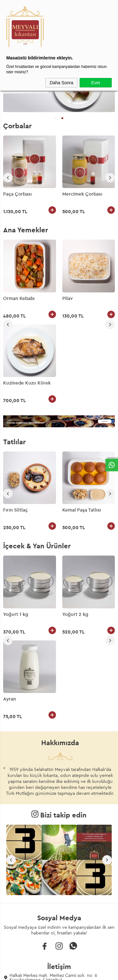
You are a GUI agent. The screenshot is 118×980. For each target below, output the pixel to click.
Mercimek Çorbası (82, 194)
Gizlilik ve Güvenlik (59, 935)
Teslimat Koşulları (59, 892)
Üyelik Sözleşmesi (59, 903)
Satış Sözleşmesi (59, 914)
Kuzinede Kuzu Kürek (86, 298)
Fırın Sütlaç (15, 425)
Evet (96, 83)
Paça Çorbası (17, 194)
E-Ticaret (41, 972)
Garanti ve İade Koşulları (59, 924)
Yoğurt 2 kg (16, 529)
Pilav (8, 298)
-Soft (28, 972)
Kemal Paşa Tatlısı (82, 425)
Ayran (69, 529)
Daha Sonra (62, 83)
